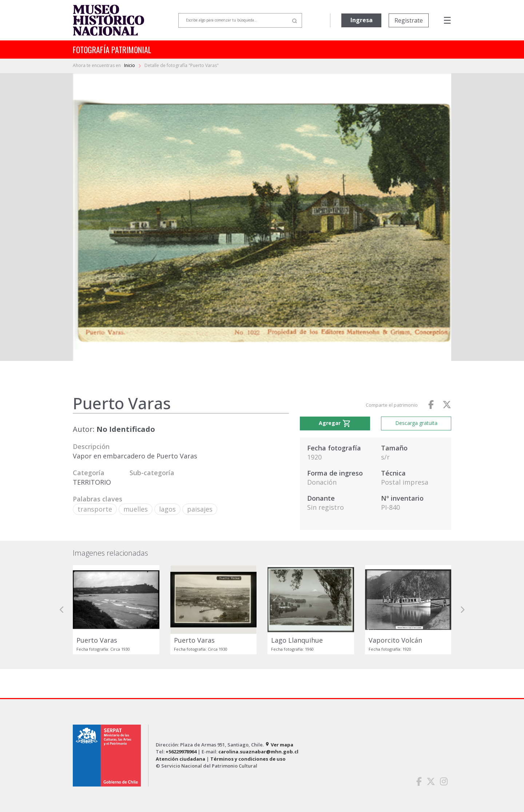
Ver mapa (279, 745)
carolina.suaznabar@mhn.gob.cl (258, 752)
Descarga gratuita (416, 423)
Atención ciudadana (180, 759)
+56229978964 (181, 752)
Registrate (409, 20)
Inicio (130, 65)
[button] (62, 610)
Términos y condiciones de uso (248, 759)
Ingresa (362, 20)
